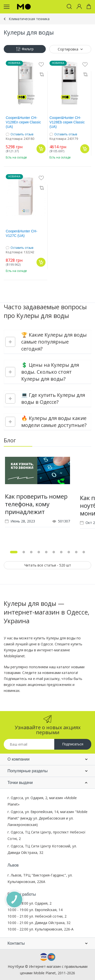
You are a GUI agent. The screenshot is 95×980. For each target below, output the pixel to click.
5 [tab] (46, 552)
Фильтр (25, 49)
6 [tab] (54, 552)
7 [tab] (61, 552)
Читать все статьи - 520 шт (48, 565)
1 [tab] (14, 552)
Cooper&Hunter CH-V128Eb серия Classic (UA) (67, 122)
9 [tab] (76, 552)
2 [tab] (24, 552)
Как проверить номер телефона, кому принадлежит (36, 504)
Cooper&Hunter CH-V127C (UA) (21, 233)
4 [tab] (39, 552)
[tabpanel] (37, 499)
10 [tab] (84, 552)
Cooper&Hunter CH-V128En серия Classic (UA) (23, 122)
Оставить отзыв (22, 134)
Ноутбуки (16, 966)
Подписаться (73, 744)
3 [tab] (31, 552)
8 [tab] (69, 552)
